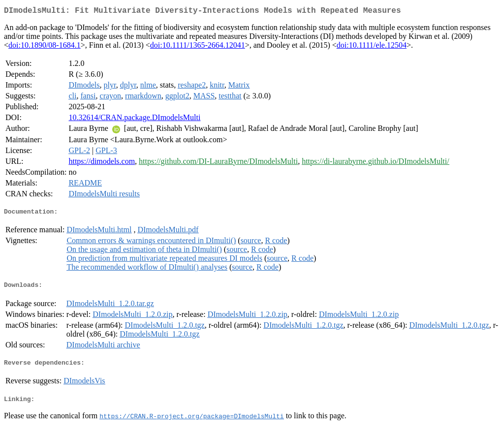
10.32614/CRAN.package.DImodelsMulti (134, 119)
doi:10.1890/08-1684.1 (45, 47)
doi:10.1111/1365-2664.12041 (198, 47)
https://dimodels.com (102, 163)
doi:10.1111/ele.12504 (372, 47)
